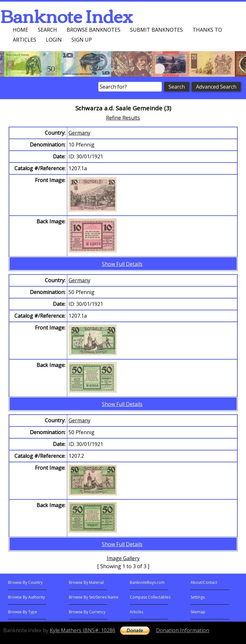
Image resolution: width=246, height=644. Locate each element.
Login (54, 40)
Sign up (82, 40)
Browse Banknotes (94, 30)
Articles (25, 40)
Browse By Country (25, 582)
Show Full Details (122, 264)
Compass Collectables (150, 597)
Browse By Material (86, 582)
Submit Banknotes (156, 30)
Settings (198, 597)
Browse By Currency (87, 612)
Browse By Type (23, 612)
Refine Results (123, 118)
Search (47, 30)
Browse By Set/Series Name (94, 597)
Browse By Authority (26, 597)
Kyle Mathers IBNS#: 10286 (82, 630)
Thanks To (207, 30)
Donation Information (183, 630)
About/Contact (204, 582)
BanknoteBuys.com (147, 582)
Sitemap (198, 612)
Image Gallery (123, 558)
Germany (79, 133)
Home (20, 30)
